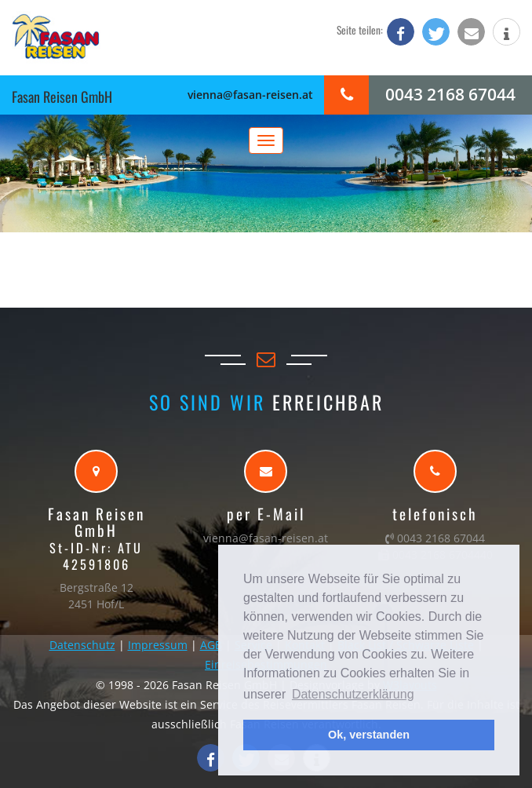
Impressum (158, 645)
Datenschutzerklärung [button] (353, 694)
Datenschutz (82, 645)
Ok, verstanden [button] (369, 735)
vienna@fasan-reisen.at (250, 95)
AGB (211, 645)
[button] (401, 32)
